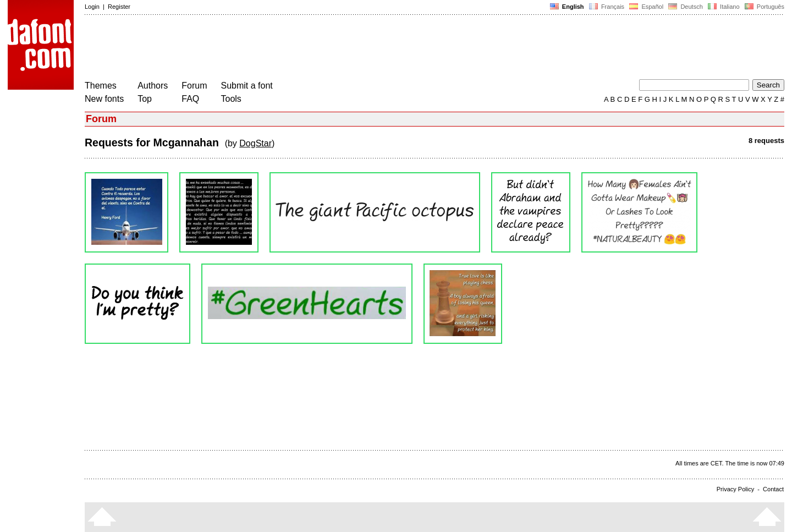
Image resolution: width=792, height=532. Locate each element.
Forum (194, 86)
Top (145, 99)
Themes (101, 86)
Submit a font (247, 86)
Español (646, 7)
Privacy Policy (735, 489)
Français (607, 7)
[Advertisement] (285, 48)
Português (764, 7)
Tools (231, 99)
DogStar (255, 143)
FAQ (190, 99)
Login (92, 7)
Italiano (724, 7)
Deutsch (686, 7)
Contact (773, 489)
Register (119, 7)
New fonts (104, 99)
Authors (153, 86)
